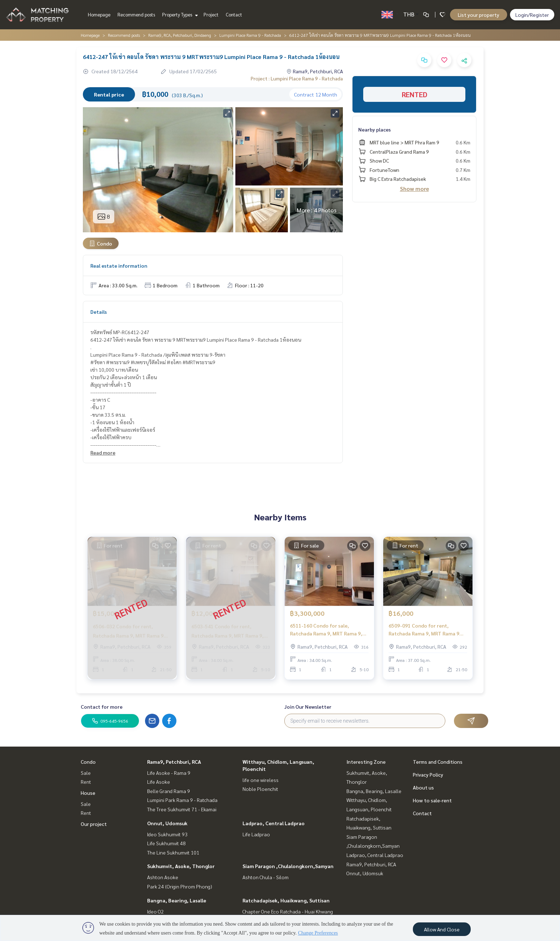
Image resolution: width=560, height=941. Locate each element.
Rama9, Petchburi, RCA (174, 762)
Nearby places (374, 129)
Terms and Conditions (438, 762)
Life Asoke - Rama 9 (169, 773)
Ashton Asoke (163, 877)
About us (423, 787)
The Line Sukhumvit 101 (173, 852)
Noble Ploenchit (260, 789)
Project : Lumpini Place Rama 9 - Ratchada (297, 78)
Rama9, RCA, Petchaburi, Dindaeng (180, 35)
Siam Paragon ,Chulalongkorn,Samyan (288, 866)
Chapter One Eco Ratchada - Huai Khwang (288, 911)
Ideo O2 (156, 911)
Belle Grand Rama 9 (169, 791)
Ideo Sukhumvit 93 (167, 834)
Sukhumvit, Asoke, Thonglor (181, 866)
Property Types (179, 14)
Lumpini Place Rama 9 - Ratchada (250, 35)
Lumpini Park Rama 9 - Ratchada (182, 800)
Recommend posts (136, 14)
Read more (103, 452)
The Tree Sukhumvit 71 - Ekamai (182, 809)
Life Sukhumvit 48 (166, 843)
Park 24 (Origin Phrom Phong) (180, 886)
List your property (479, 15)
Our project (94, 824)
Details (99, 312)
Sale (86, 773)
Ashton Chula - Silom (266, 877)
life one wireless (261, 780)
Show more (414, 189)
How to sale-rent (432, 800)
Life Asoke (159, 782)
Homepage (99, 14)
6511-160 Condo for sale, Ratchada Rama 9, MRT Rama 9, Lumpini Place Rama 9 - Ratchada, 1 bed (329, 630)
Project (211, 14)
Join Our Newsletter (308, 707)
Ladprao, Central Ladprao (274, 823)
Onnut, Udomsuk (167, 823)
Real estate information (119, 266)
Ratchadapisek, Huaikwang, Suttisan (286, 900)
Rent (86, 782)
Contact (234, 14)
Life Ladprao (256, 834)
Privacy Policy (428, 774)
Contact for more (102, 707)
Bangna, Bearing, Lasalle (177, 900)
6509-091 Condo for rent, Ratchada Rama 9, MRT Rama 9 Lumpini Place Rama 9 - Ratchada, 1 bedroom (427, 630)
